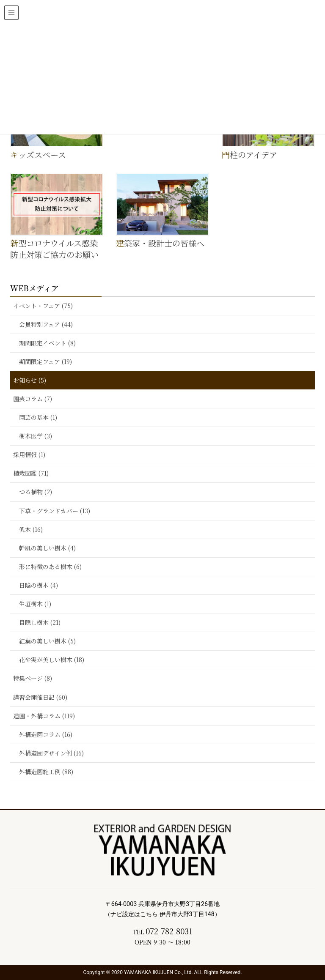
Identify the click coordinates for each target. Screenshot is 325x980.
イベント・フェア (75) (43, 306)
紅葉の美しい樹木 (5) (47, 641)
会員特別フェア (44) (46, 324)
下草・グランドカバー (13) (55, 511)
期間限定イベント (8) (47, 343)
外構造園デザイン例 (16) (51, 753)
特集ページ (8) (33, 678)
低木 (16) (31, 529)
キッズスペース (38, 155)
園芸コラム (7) (33, 399)
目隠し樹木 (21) (40, 622)
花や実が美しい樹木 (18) (52, 660)
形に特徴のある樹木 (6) (50, 567)
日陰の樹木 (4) (39, 585)
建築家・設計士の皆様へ (160, 243)
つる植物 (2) (36, 492)
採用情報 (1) (29, 454)
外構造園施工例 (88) (46, 772)
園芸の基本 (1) (38, 417)
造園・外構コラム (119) (44, 716)
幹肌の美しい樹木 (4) (47, 548)
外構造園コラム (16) (46, 734)
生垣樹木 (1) (35, 604)
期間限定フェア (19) (45, 361)
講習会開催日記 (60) (40, 697)
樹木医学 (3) (36, 436)
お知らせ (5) (30, 380)
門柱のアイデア (249, 155)
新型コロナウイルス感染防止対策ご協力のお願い (54, 249)
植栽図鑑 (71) (31, 473)
